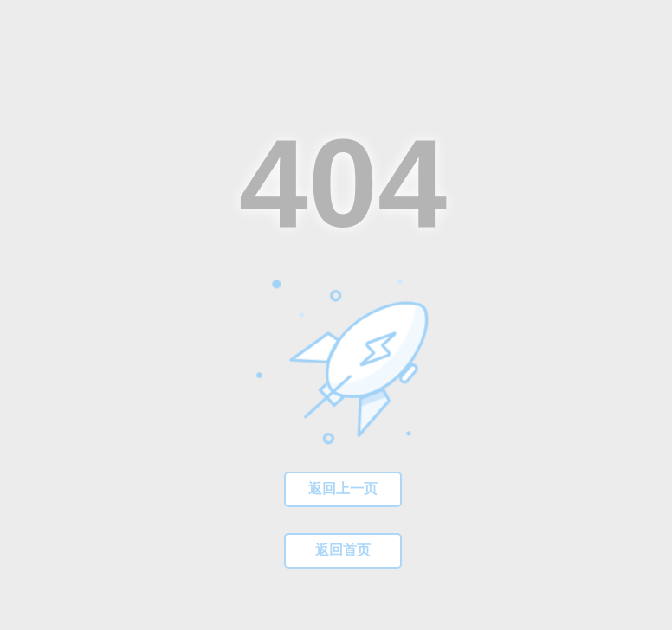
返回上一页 (343, 489)
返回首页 (343, 550)
